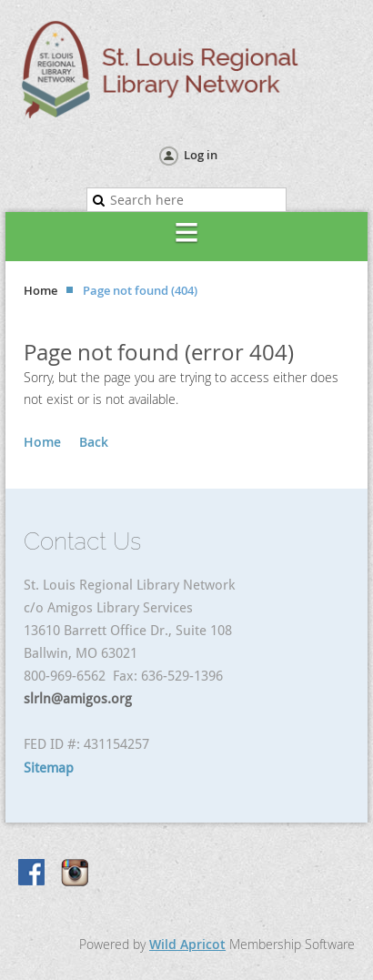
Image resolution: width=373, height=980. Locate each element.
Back (94, 442)
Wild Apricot (187, 944)
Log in (201, 155)
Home (40, 290)
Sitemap (49, 768)
